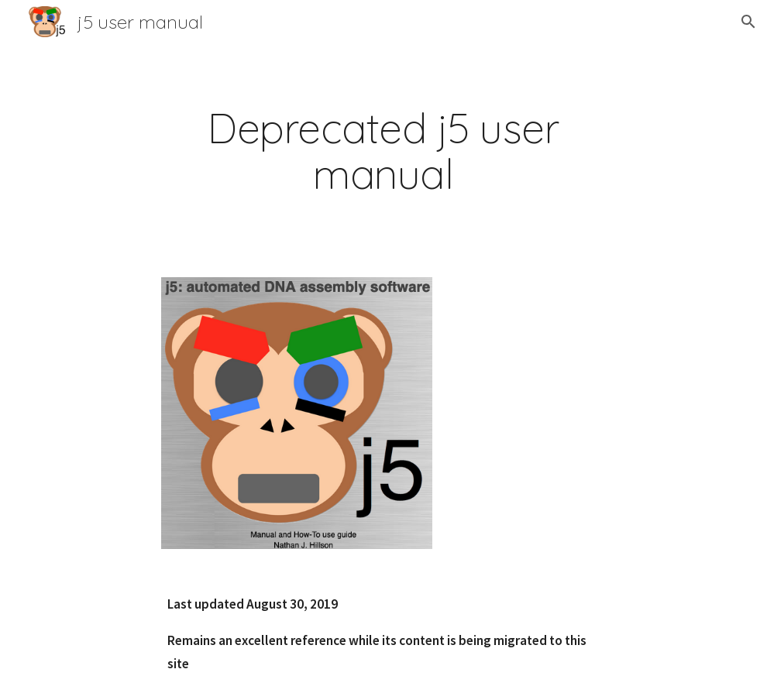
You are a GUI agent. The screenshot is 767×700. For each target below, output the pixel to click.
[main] (383, 151)
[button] (748, 22)
